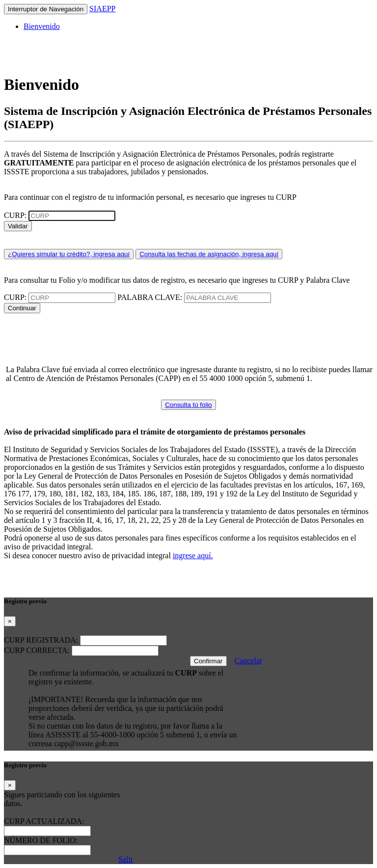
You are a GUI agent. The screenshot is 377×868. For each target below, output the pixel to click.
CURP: (16, 215)
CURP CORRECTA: (38, 650)
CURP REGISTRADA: (42, 640)
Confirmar (208, 661)
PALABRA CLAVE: (151, 297)
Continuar (22, 308)
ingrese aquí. (193, 556)
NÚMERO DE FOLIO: (41, 840)
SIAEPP (102, 9)
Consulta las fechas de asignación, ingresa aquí (209, 254)
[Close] (10, 621)
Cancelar (249, 661)
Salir (126, 859)
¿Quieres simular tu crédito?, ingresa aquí (69, 254)
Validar (18, 226)
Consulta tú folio (188, 405)
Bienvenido (42, 26)
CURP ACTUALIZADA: (44, 821)
